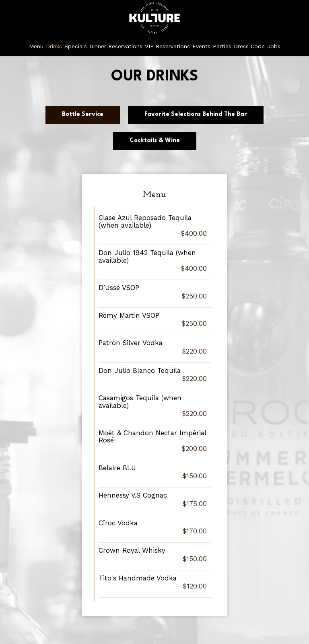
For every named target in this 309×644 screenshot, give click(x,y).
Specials (76, 46)
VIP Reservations (167, 46)
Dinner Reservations (116, 46)
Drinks (54, 46)
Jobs (274, 46)
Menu (36, 46)
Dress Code (249, 46)
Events (201, 46)
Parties (222, 46)
